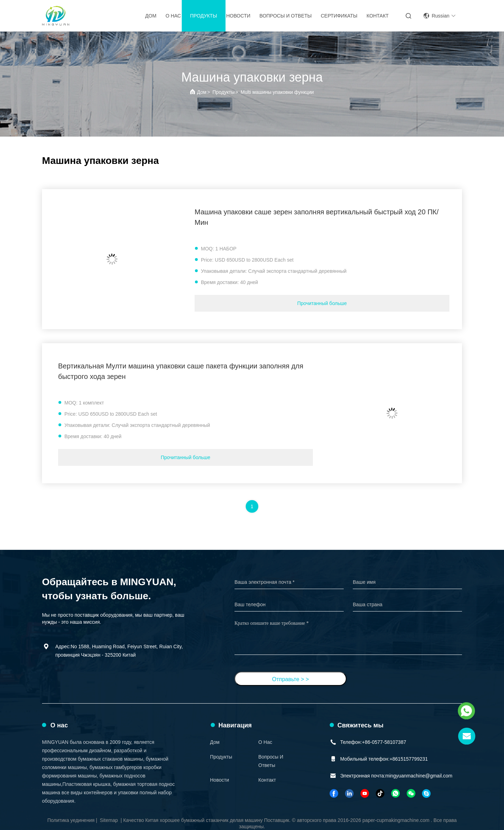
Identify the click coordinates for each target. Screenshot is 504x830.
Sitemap (109, 820)
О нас (173, 16)
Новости (238, 16)
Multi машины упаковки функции (277, 92)
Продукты (204, 16)
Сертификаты (339, 16)
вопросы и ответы (285, 16)
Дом (151, 16)
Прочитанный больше (322, 303)
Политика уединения (71, 820)
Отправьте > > (290, 679)
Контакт (377, 16)
